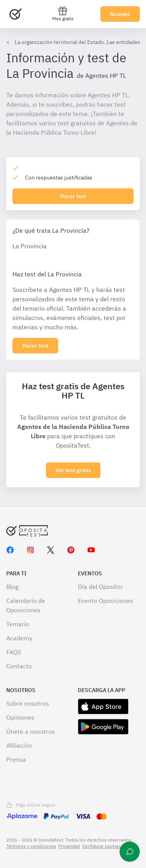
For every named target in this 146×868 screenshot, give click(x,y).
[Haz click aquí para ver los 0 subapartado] (35, 346)
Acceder (120, 14)
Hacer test (73, 196)
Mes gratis (63, 14)
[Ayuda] (130, 852)
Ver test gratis (73, 470)
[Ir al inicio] (16, 14)
